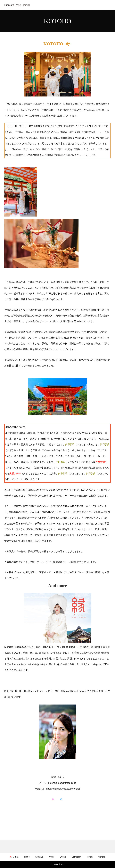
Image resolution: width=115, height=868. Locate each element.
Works (52, 857)
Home (27, 857)
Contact (102, 857)
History (90, 857)
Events (63, 857)
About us (39, 857)
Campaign (76, 857)
